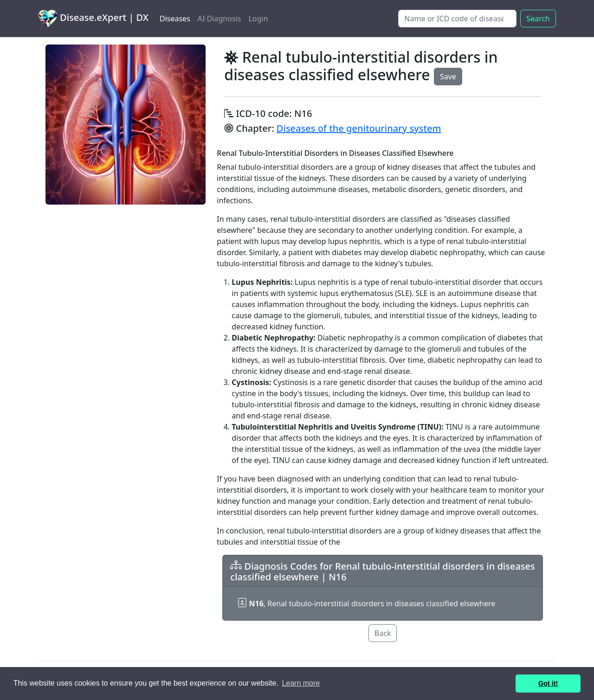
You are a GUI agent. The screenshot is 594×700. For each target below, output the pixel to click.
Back (383, 633)
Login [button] (258, 19)
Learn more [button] (301, 683)
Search (538, 19)
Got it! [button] (548, 683)
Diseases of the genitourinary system (359, 128)
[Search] (457, 19)
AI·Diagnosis (220, 19)
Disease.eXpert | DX (93, 19)
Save (448, 77)
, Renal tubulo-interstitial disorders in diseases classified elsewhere (366, 604)
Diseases (175, 19)
